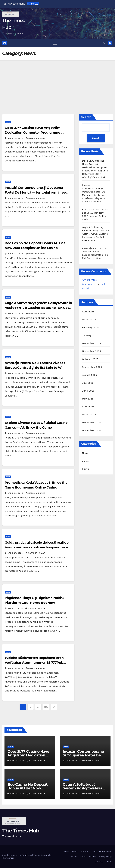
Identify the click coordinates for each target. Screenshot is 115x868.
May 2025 (88, 399)
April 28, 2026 (16, 138)
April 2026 (88, 312)
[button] (104, 43)
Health (74, 857)
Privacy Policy (105, 857)
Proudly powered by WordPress (17, 855)
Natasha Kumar (36, 138)
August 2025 (89, 375)
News (8, 122)
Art (94, 851)
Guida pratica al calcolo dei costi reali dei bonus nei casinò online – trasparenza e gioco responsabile (37, 547)
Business (86, 851)
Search (86, 117)
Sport (83, 857)
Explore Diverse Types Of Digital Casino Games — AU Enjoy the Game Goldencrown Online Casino (36, 428)
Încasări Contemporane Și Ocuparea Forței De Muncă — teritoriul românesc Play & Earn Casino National (36, 192)
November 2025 (91, 351)
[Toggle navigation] (55, 43)
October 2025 (90, 359)
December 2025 (91, 343)
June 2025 (88, 391)
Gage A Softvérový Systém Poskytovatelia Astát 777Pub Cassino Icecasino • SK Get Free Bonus (38, 308)
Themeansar (8, 858)
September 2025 (92, 367)
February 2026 (91, 327)
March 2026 (89, 320)
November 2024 (91, 430)
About (109, 862)
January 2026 (90, 335)
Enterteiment (105, 851)
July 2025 (88, 383)
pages (86, 461)
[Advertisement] (57, 83)
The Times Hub (21, 831)
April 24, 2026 (16, 668)
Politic (86, 469)
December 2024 (91, 422)
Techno (92, 857)
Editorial (99, 862)
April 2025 (88, 407)
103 (46, 707)
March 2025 (89, 415)
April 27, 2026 (16, 553)
